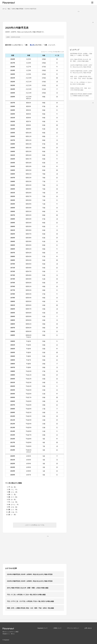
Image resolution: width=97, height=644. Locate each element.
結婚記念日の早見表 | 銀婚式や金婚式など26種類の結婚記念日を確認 (81, 95)
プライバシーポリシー (73, 628)
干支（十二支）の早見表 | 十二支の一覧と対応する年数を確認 (26, 595)
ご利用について (57, 628)
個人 (9, 9)
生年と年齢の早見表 (18, 9)
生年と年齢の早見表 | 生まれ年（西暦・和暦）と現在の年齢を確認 (28, 588)
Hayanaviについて (42, 628)
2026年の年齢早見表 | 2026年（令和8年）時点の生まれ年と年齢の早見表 (30, 581)
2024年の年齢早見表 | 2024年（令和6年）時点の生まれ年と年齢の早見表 (30, 574)
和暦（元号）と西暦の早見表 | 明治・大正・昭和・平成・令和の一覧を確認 (30, 608)
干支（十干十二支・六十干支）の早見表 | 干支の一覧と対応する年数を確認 (30, 601)
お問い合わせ (88, 628)
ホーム (4, 9)
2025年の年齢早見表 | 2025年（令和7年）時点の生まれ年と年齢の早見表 (81, 66)
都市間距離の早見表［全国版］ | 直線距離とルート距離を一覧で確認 (81, 54)
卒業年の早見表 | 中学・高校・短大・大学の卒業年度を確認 (81, 89)
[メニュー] (92, 3)
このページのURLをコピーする (35, 525)
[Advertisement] (49, 16)
